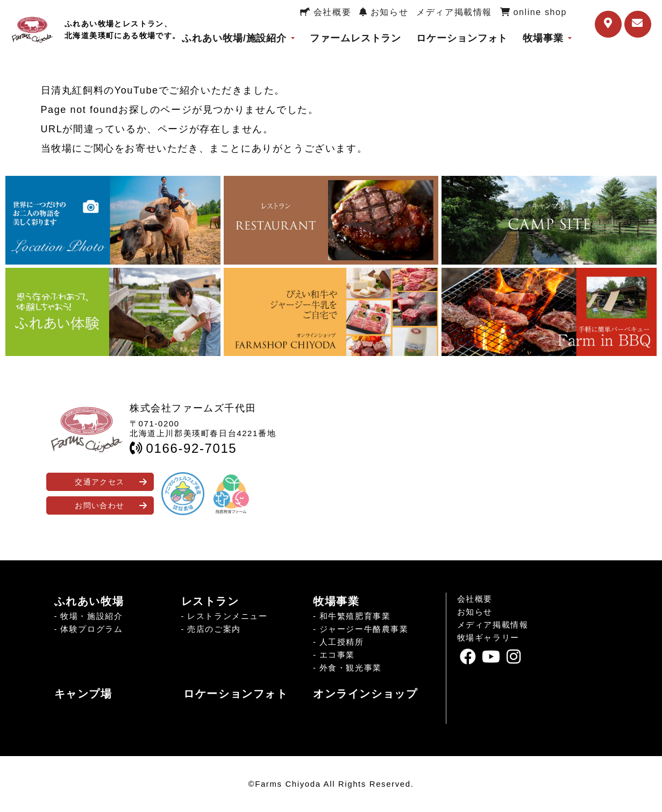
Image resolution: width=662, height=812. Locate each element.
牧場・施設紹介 (91, 616)
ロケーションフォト (462, 38)
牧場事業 (543, 38)
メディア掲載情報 (454, 12)
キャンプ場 (83, 694)
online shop (533, 12)
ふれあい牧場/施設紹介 (234, 38)
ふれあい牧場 (89, 601)
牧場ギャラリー (488, 638)
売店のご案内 (214, 629)
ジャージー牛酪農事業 (364, 629)
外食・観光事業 (351, 668)
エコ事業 (337, 655)
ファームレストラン (355, 38)
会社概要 (326, 12)
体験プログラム (91, 629)
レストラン (210, 601)
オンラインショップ (365, 694)
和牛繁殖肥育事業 (355, 616)
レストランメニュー (227, 616)
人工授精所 (342, 642)
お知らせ (384, 12)
